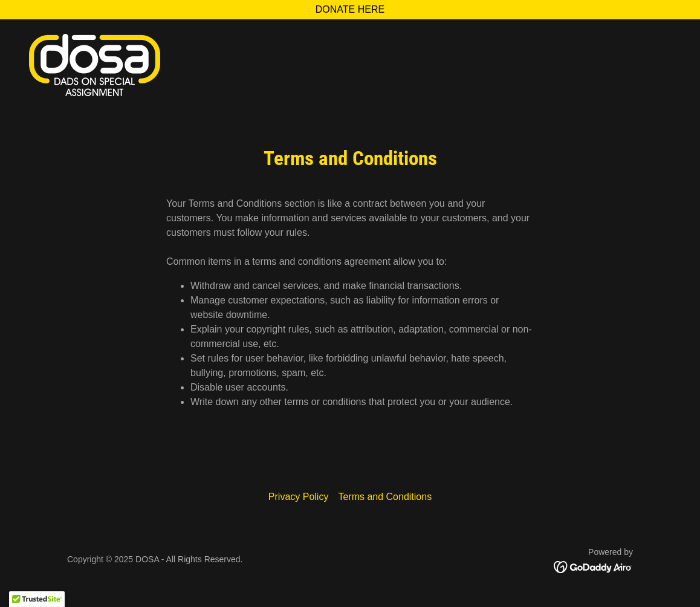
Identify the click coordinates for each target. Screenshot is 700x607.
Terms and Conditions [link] (385, 497)
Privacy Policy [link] (299, 497)
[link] (95, 64)
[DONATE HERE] (350, 10)
